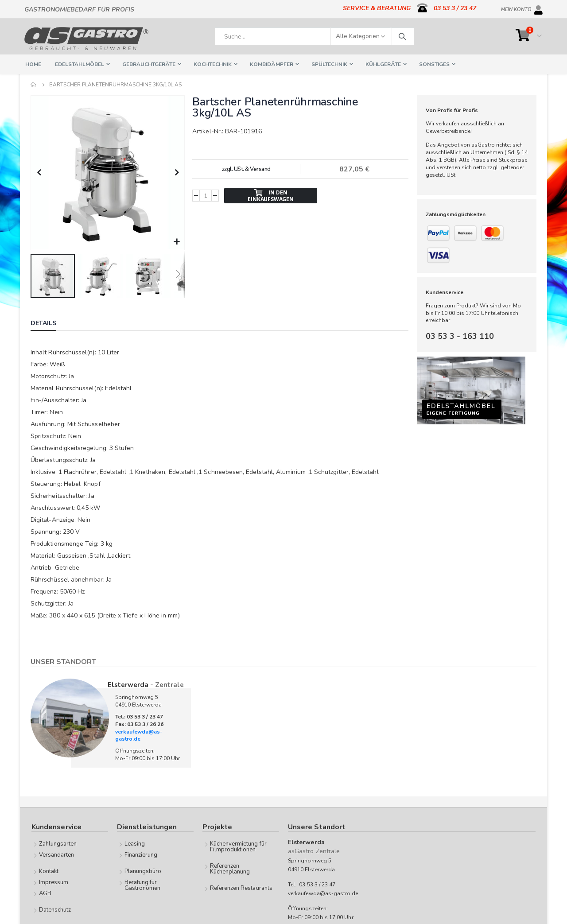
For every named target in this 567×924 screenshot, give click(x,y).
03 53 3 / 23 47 (455, 8)
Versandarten (57, 854)
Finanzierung (141, 854)
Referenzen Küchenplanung (230, 868)
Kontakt (49, 870)
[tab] (50, 323)
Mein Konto (516, 8)
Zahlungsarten (58, 843)
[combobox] (315, 36)
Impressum (54, 881)
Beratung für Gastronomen (143, 884)
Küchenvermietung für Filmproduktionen (238, 846)
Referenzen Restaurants (241, 887)
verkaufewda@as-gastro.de (139, 735)
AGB (45, 893)
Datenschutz (55, 909)
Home (34, 85)
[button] (177, 241)
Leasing (135, 843)
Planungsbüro (143, 870)
